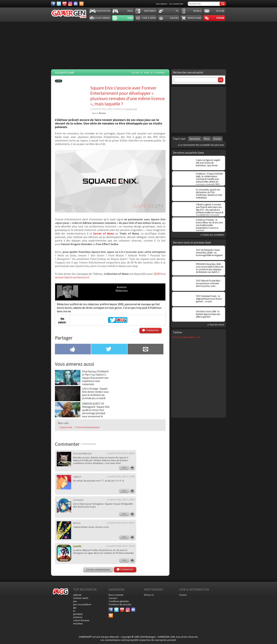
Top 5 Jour (179, 139)
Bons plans (195, 18)
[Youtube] (64, 4)
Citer (124, 467)
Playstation (103, 11)
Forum (220, 18)
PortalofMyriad (82, 453)
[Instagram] (70, 4)
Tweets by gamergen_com (186, 337)
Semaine (195, 139)
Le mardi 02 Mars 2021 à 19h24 (120, 546)
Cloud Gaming (102, 18)
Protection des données (120, 604)
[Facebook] (53, 4)
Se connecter (176, 4)
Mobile (197, 11)
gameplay (78, 614)
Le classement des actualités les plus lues (202, 145)
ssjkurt (77, 477)
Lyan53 (77, 546)
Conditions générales (119, 601)
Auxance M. (131, 109)
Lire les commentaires (98, 569)
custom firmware (81, 620)
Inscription (162, 4)
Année (217, 139)
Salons (174, 18)
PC (177, 11)
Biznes (102, 113)
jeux (75, 601)
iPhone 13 (149, 595)
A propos (113, 598)
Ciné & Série (149, 18)
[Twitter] (59, 4)
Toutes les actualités (213, 235)
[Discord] (76, 4)
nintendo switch (81, 598)
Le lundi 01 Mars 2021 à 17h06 (121, 476)
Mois (207, 139)
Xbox (130, 11)
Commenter (152, 330)
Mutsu (77, 523)
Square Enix (66, 427)
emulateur (78, 624)
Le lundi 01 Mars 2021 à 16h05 (121, 453)
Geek (130, 18)
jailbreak (77, 595)
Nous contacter (116, 595)
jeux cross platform (82, 604)
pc (74, 611)
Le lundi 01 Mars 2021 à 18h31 (121, 523)
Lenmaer (78, 500)
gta (75, 608)
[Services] (81, 4)
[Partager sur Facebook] (73, 349)
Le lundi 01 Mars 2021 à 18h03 (121, 500)
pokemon (78, 617)
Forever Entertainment (88, 427)
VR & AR (220, 11)
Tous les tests (217, 324)
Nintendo (150, 11)
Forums (183, 595)
